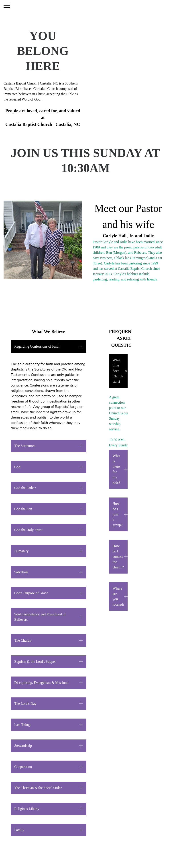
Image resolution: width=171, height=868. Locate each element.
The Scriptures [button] (25, 446)
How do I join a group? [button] (118, 514)
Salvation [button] (21, 572)
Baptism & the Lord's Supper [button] (35, 662)
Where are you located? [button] (119, 596)
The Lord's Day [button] (25, 704)
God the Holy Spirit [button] (28, 530)
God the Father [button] (25, 488)
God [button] (17, 467)
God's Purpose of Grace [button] (31, 593)
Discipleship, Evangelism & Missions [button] (41, 683)
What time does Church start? (118, 371)
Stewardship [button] (23, 746)
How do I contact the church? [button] (118, 557)
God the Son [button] (23, 509)
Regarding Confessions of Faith (37, 346)
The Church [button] (23, 640)
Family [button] (19, 830)
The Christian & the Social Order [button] (38, 788)
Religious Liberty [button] (27, 809)
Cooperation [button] (23, 767)
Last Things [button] (23, 725)
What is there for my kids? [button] (117, 469)
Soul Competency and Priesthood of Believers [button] (40, 617)
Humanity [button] (21, 551)
